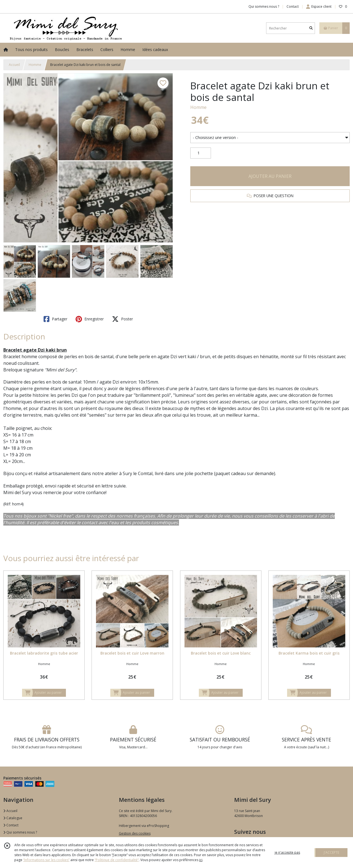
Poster (122, 319)
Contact (293, 6)
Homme (35, 65)
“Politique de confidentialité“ (117, 860)
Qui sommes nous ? (20, 832)
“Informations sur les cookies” (46, 860)
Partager (55, 319)
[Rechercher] (311, 28)
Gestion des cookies (135, 833)
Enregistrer (90, 319)
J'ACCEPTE (331, 852)
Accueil (14, 65)
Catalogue (13, 818)
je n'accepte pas (287, 852)
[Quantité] (201, 153)
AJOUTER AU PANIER (270, 176)
